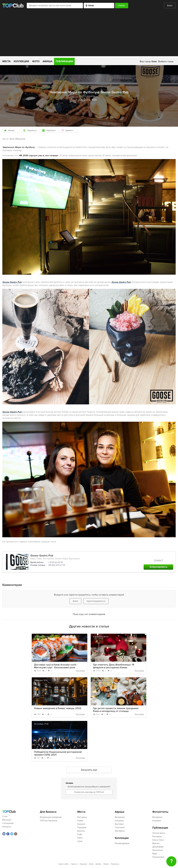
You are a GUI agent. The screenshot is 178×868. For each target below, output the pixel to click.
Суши (80, 841)
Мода (155, 854)
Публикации (64, 61)
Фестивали (120, 831)
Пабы (80, 838)
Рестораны (80, 671)
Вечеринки (120, 817)
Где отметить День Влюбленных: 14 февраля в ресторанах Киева (114, 666)
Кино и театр (158, 840)
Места (6, 61)
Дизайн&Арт (158, 847)
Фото (36, 61)
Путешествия (158, 857)
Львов (106, 864)
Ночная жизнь (159, 833)
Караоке (81, 824)
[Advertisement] (89, 34)
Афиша (48, 61)
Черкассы (115, 864)
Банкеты (81, 831)
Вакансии (7, 820)
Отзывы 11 (158, 560)
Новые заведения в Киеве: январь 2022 (58, 708)
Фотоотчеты (160, 812)
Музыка (156, 843)
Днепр (98, 864)
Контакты (7, 827)
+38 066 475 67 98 (56, 565)
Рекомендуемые (122, 843)
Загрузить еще (89, 770)
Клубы (80, 821)
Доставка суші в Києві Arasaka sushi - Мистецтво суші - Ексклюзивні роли (56, 666)
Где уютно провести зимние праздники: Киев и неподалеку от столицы (116, 710)
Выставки (119, 824)
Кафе (80, 834)
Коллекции (21, 61)
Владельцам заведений (51, 817)
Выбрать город (166, 61)
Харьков (83, 864)
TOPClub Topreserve (49, 821)
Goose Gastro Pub (42, 556)
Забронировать (158, 567)
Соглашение (8, 823)
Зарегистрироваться (96, 601)
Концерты (119, 821)
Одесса (74, 864)
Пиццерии (82, 827)
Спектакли (120, 827)
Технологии (157, 850)
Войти (170, 6)
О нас (5, 816)
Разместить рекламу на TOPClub (89, 792)
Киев (91, 864)
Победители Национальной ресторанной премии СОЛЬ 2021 (58, 753)
